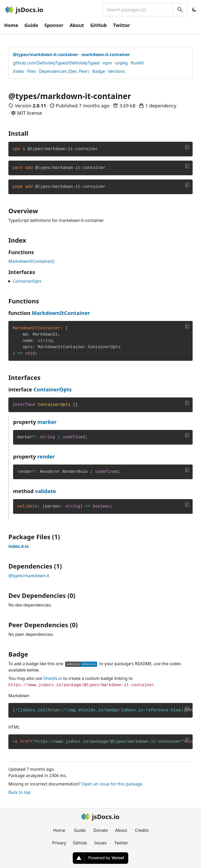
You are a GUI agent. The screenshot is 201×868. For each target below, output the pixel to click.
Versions (116, 71)
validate (45, 491)
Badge (99, 71)
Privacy (59, 843)
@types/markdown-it (29, 576)
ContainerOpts (27, 281)
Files (32, 71)
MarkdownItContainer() (31, 261)
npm (107, 63)
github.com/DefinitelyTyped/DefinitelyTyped (56, 63)
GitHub (99, 25)
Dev (73, 71)
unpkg (121, 63)
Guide (31, 25)
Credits (142, 830)
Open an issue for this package (112, 784)
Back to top (19, 792)
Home (11, 25)
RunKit (137, 63)
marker (47, 422)
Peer (83, 71)
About (77, 25)
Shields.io (53, 678)
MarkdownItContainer (61, 313)
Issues (100, 843)
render (46, 457)
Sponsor (54, 25)
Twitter (122, 25)
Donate (100, 830)
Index (18, 71)
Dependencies (53, 71)
